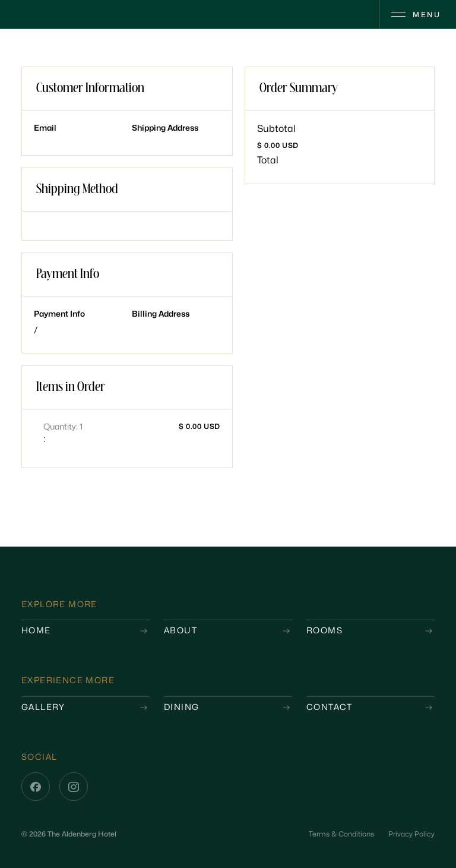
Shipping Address (165, 128)
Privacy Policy (411, 834)
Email (45, 128)
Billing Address (161, 314)
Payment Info (59, 314)
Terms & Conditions (341, 834)
